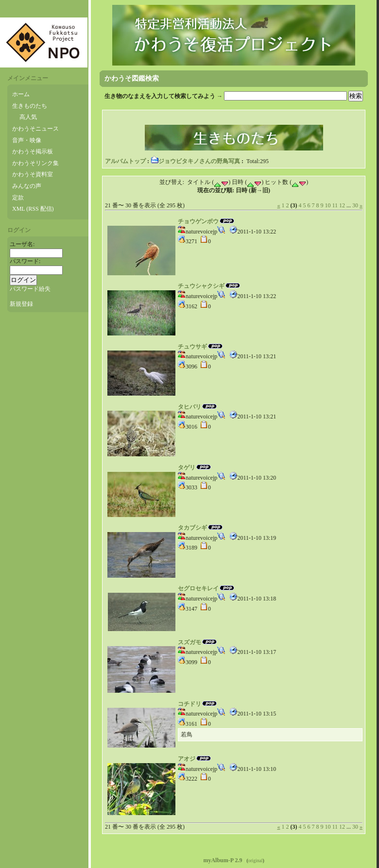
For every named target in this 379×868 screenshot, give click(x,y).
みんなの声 (27, 186)
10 (327, 205)
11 (335, 205)
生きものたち (30, 106)
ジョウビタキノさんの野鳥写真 (195, 161)
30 (355, 205)
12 (342, 205)
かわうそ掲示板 (33, 151)
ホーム (21, 94)
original (256, 860)
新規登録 (21, 304)
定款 (18, 198)
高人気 (28, 117)
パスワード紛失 (30, 289)
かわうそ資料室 (33, 174)
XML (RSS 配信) (33, 209)
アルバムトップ (125, 161)
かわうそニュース (35, 129)
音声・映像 (27, 140)
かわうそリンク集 (35, 163)
